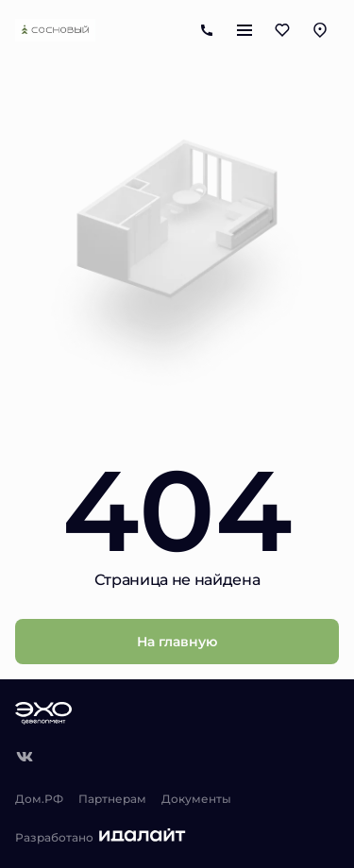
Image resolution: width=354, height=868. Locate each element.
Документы (196, 798)
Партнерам (112, 798)
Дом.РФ (39, 798)
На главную (177, 641)
